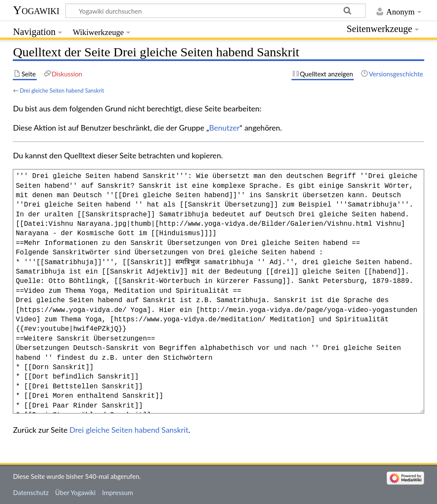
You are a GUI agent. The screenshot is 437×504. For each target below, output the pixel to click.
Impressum (118, 492)
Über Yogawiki (75, 492)
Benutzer (224, 128)
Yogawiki (36, 10)
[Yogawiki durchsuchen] (216, 11)
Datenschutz (31, 492)
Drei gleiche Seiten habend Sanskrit (62, 90)
